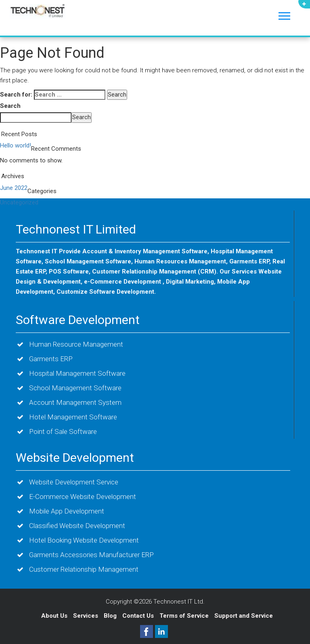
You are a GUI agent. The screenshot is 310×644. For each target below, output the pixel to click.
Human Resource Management (76, 344)
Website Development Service (74, 482)
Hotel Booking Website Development (84, 540)
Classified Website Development (77, 526)
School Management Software (75, 388)
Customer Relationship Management (84, 569)
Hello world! (16, 145)
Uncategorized (19, 202)
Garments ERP (51, 359)
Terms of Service (184, 616)
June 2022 (14, 188)
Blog (111, 616)
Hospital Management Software (77, 373)
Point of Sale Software (63, 431)
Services (86, 616)
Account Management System (75, 402)
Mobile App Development (67, 511)
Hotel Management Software (73, 417)
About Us (54, 616)
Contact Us (139, 616)
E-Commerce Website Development (83, 497)
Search (10, 106)
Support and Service (244, 616)
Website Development (75, 458)
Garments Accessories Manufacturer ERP (91, 555)
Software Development (78, 320)
